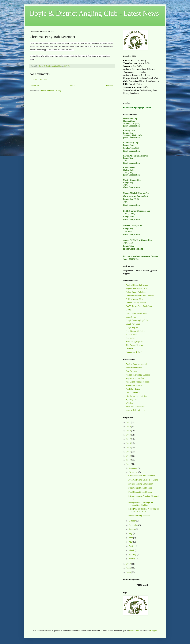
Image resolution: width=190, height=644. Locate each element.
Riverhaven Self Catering (136, 396)
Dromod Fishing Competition (141, 484)
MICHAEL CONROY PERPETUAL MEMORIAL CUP (144, 510)
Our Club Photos (133, 393)
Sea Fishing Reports (134, 342)
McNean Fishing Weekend (139, 516)
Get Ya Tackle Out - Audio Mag (139, 306)
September (134, 525)
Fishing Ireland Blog (134, 299)
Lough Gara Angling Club (137, 320)
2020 (129, 427)
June (131, 538)
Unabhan (130, 349)
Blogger (153, 631)
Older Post (109, 86)
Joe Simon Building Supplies (138, 375)
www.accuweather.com (136, 407)
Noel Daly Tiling (133, 389)
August (132, 529)
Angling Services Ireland (136, 364)
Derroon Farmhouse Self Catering (140, 296)
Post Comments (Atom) (51, 91)
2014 (129, 452)
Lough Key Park (133, 327)
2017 (129, 439)
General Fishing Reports (136, 303)
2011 (129, 464)
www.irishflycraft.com (135, 410)
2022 (129, 422)
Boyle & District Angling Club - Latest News (94, 13)
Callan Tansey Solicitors (136, 292)
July (131, 533)
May (131, 542)
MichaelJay (134, 631)
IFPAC (129, 310)
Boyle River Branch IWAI (137, 289)
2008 (129, 572)
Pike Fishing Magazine (135, 331)
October (132, 521)
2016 (129, 443)
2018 (129, 435)
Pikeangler (130, 338)
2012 (129, 460)
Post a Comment (40, 80)
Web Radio (130, 403)
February (133, 555)
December (133, 468)
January (132, 559)
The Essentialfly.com (135, 345)
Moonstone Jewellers (135, 385)
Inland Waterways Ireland (137, 313)
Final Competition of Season (140, 488)
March (132, 550)
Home (72, 86)
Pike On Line (131, 335)
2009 (129, 568)
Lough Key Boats (133, 324)
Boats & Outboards (134, 368)
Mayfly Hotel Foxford (135, 378)
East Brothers (132, 371)
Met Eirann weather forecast (138, 382)
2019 (129, 431)
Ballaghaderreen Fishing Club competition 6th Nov (141, 504)
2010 (129, 564)
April (131, 546)
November (134, 472)
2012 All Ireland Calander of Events (143, 480)
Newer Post (35, 86)
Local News (131, 317)
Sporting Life (131, 400)
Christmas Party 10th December (142, 476)
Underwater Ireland (134, 352)
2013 (129, 456)
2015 (129, 447)
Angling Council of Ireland (137, 285)
